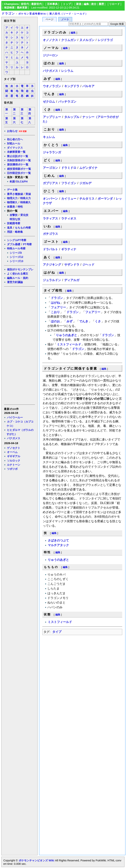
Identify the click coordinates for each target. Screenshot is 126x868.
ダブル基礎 (14, 244)
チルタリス (87, 199)
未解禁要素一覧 (16, 152)
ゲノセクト (14, 448)
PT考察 (27, 244)
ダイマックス (15, 148)
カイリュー (69, 199)
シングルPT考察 (17, 240)
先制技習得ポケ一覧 (19, 160)
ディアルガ (72, 280)
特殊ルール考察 (16, 248)
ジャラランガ (52, 152)
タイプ (57, 632)
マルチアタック (58, 545)
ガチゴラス (50, 234)
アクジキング (52, 265)
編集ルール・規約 (18, 278)
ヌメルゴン (87, 40)
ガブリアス (50, 183)
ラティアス (50, 218)
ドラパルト (50, 249)
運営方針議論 (15, 282)
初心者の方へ (15, 139)
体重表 (11, 207)
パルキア (88, 86)
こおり (55, 312)
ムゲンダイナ (88, 168)
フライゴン (69, 183)
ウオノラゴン (52, 86)
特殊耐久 (26, 202)
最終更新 (22, 8)
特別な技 (15, 219)
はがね (55, 303)
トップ (67, 4)
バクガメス (14, 438)
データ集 (12, 190)
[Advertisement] (19, 345)
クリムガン (69, 40)
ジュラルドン (52, 280)
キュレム (49, 137)
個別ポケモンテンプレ (20, 269)
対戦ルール (14, 144)
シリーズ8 (16, 253)
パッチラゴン (67, 102)
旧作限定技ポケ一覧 (19, 173)
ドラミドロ (69, 168)
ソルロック (14, 461)
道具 (10, 228)
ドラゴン (8, 14)
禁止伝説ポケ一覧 (18, 156)
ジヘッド (88, 265)
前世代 (25, 4)
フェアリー (58, 307)
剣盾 (12, 182)
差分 (94, 4)
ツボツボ (12, 469)
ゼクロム (49, 102)
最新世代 (36, 4)
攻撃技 (14, 215)
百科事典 (52, 4)
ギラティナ (69, 249)
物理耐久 (12, 202)
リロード (114, 4)
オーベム (12, 452)
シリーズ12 (16, 257)
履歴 (101, 4)
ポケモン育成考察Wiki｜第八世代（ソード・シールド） (53, 14)
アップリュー (52, 117)
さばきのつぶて (58, 540)
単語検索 (9, 8)
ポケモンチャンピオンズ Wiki (36, 860)
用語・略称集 (15, 232)
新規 (79, 4)
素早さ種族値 (15, 194)
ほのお (55, 321)
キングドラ (72, 86)
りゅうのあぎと (66, 335)
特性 (20, 207)
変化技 (24, 215)
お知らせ (12, 131)
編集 (86, 4)
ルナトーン (14, 465)
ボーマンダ (105, 199)
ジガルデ (85, 183)
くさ (98, 321)
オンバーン (50, 199)
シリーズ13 (16, 261)
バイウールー (15, 417)
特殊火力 (26, 198)
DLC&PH (22, 182)
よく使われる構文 (18, 274)
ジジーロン (50, 55)
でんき (84, 321)
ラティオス (69, 218)
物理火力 (12, 198)
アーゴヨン (50, 168)
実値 (28, 194)
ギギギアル (14, 456)
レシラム (67, 71)
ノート (65, 19)
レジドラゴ (105, 40)
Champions (11, 4)
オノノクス (50, 40)
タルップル (72, 117)
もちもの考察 (23, 228)
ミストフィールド (69, 344)
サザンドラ (72, 265)
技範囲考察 (14, 223)
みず (70, 321)
